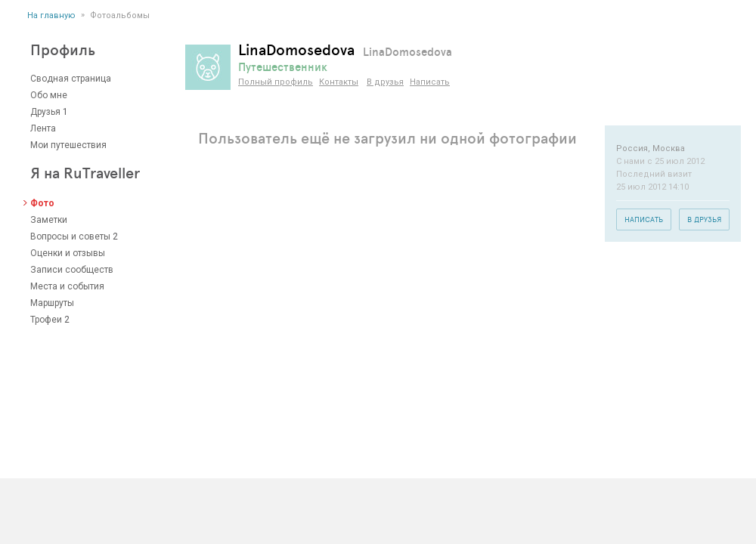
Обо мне (49, 95)
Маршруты (52, 303)
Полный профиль (276, 82)
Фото (42, 203)
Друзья (45, 112)
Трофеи (46, 320)
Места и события (67, 286)
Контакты (339, 82)
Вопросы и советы (70, 236)
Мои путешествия (68, 145)
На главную (51, 15)
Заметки (49, 220)
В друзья (385, 82)
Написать (430, 82)
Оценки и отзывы (68, 253)
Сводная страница (71, 79)
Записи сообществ (72, 270)
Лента (43, 128)
